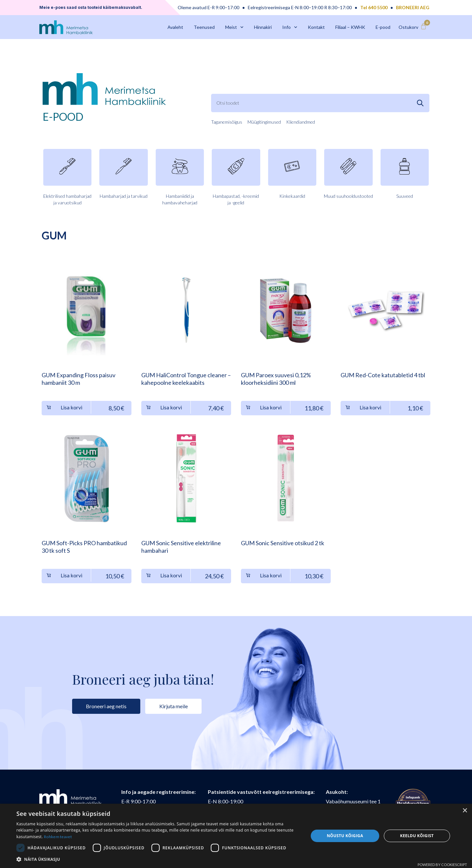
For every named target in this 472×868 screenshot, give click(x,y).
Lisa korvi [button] (71, 407)
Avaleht (175, 27)
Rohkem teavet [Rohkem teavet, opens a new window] (58, 837)
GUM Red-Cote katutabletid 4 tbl (383, 375)
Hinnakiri (263, 27)
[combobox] (320, 103)
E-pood (383, 27)
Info (290, 27)
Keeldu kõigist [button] (417, 836)
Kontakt (316, 27)
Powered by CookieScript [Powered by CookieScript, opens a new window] (442, 865)
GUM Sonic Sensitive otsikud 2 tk (283, 543)
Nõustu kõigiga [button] (345, 836)
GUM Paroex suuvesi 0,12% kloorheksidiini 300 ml (276, 379)
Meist (234, 27)
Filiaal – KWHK (350, 27)
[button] (158, 859)
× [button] (465, 811)
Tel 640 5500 (374, 7)
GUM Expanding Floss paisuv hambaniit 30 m (79, 379)
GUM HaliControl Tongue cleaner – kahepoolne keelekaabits (186, 379)
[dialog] (236, 836)
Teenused (204, 27)
